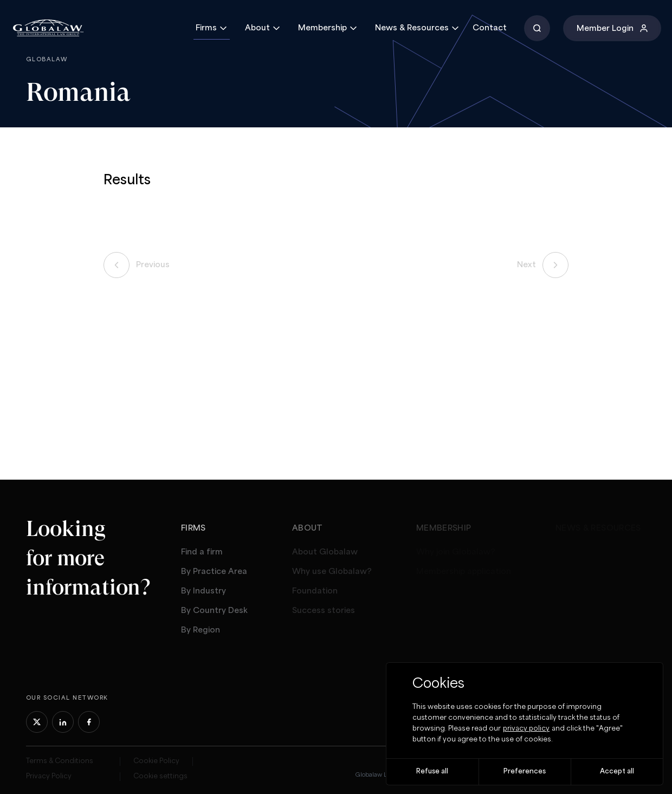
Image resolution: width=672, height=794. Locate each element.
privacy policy (526, 729)
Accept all (617, 772)
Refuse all (432, 772)
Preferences (525, 772)
